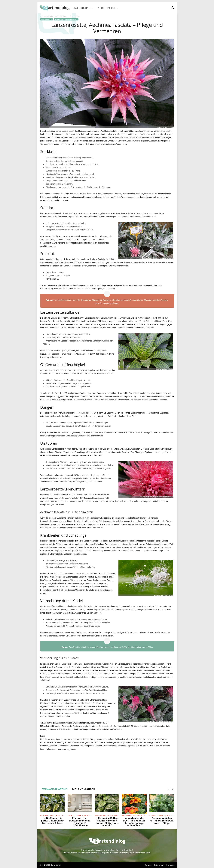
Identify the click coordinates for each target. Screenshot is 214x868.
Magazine (148, 865)
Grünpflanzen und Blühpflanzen (66, 19)
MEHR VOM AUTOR (84, 789)
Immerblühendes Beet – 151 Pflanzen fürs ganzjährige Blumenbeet (134, 822)
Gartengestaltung (107, 8)
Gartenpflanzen (83, 8)
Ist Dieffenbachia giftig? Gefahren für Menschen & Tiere (52, 821)
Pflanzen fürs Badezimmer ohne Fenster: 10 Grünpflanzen (80, 822)
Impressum (170, 865)
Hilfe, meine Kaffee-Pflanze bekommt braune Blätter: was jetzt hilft (107, 822)
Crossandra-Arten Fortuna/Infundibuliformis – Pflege (162, 821)
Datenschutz (159, 865)
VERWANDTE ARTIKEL (55, 789)
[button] (173, 8)
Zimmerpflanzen (47, 16)
